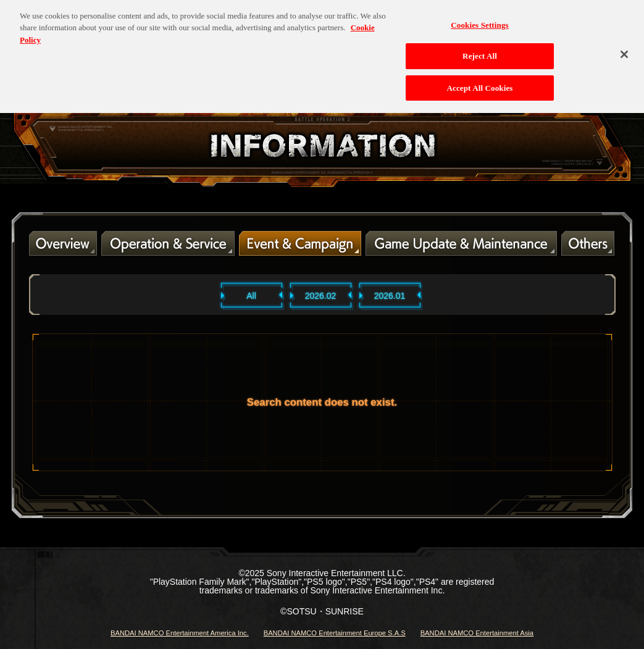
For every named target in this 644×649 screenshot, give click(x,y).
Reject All (480, 52)
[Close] (624, 49)
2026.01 (390, 296)
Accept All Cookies (479, 84)
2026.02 (321, 296)
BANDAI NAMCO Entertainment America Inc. (180, 633)
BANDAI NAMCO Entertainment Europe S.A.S (335, 633)
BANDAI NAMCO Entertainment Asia (477, 633)
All (251, 296)
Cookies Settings (479, 20)
